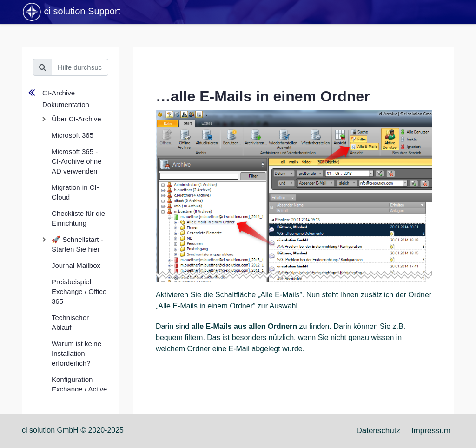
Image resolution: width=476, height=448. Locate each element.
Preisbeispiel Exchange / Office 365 (79, 291)
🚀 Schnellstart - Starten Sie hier (77, 244)
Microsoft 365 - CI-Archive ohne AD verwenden (77, 161)
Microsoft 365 (73, 135)
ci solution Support (71, 12)
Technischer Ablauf (70, 322)
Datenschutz (378, 431)
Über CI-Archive (76, 119)
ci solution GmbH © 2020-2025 (73, 430)
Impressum (431, 431)
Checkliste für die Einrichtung (78, 218)
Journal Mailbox (76, 265)
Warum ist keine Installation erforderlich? (76, 353)
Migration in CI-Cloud (75, 192)
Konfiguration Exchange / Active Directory (79, 389)
